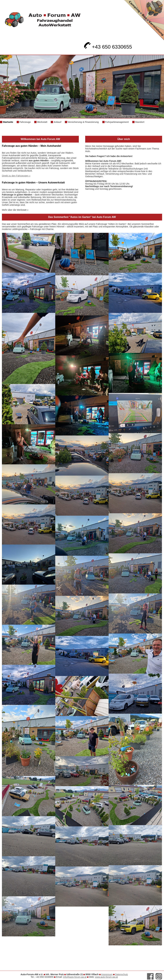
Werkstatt (42, 122)
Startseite (8, 122)
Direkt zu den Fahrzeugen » (16, 176)
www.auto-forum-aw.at (106, 977)
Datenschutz (122, 974)
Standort (140, 122)
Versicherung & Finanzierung (83, 122)
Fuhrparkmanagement (117, 122)
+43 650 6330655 (108, 47)
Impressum (107, 974)
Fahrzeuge (25, 122)
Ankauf (57, 122)
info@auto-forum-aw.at (75, 977)
